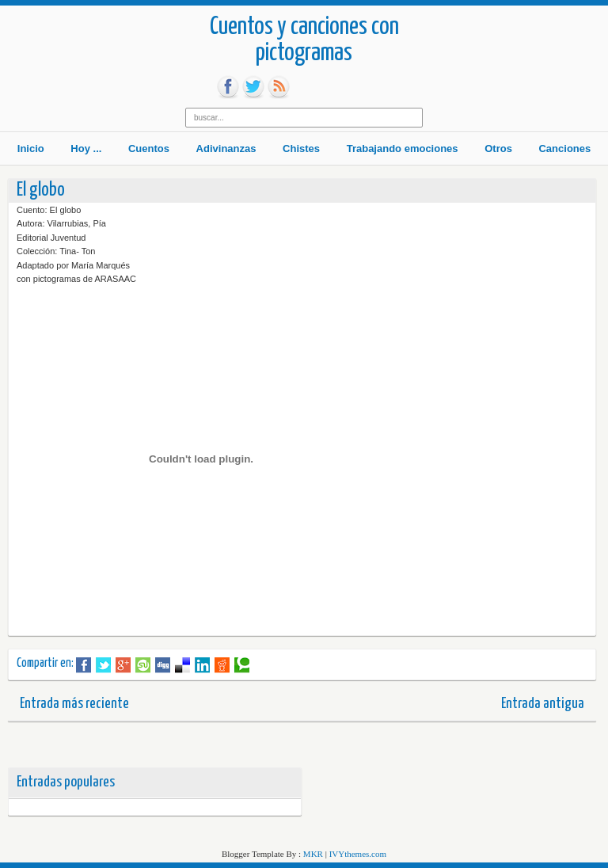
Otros (498, 148)
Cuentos (149, 148)
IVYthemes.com (358, 854)
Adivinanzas (226, 148)
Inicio (31, 148)
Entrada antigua (543, 704)
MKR (313, 854)
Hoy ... (86, 148)
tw (253, 87)
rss (279, 87)
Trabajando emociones (403, 148)
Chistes (301, 148)
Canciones (564, 148)
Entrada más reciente (74, 704)
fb (228, 87)
